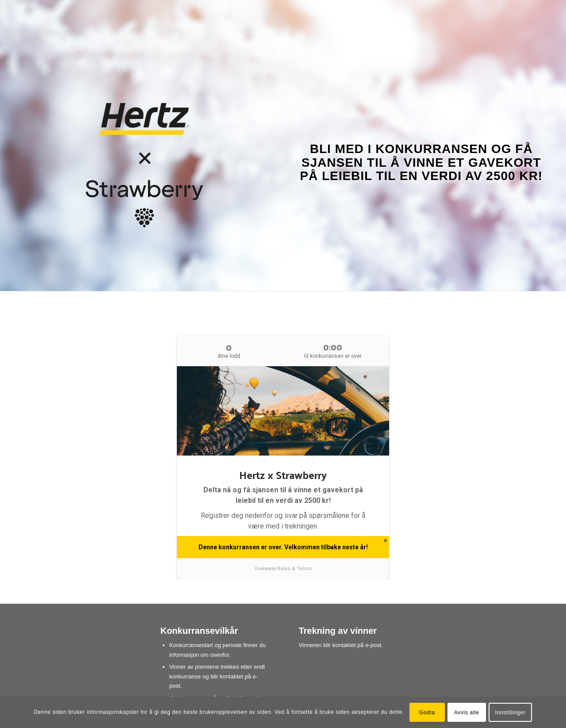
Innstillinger (511, 713)
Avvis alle (467, 713)
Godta (427, 713)
